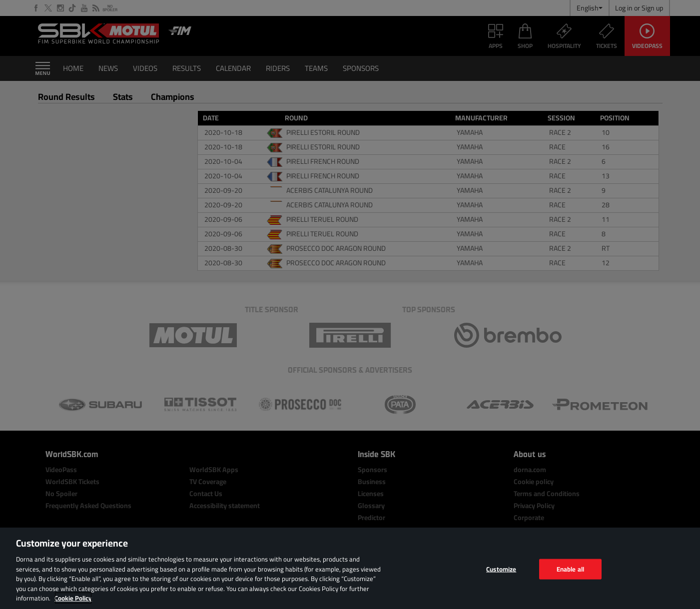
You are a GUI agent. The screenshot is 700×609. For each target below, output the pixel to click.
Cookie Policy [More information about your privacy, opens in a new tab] (73, 598)
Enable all (570, 569)
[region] (350, 568)
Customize (501, 569)
